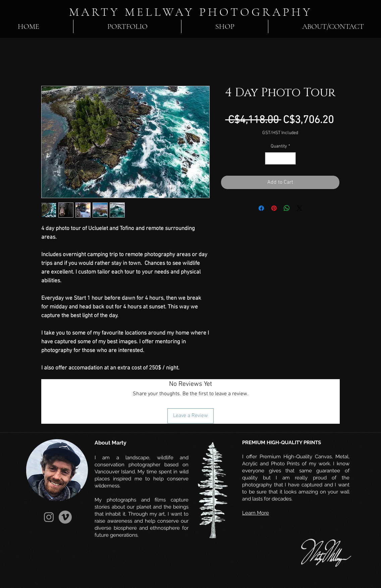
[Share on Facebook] (261, 208)
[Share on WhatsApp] (287, 208)
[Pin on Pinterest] (274, 208)
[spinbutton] (280, 158)
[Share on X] (300, 208)
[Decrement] (270, 158)
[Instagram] (49, 517)
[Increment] (291, 158)
